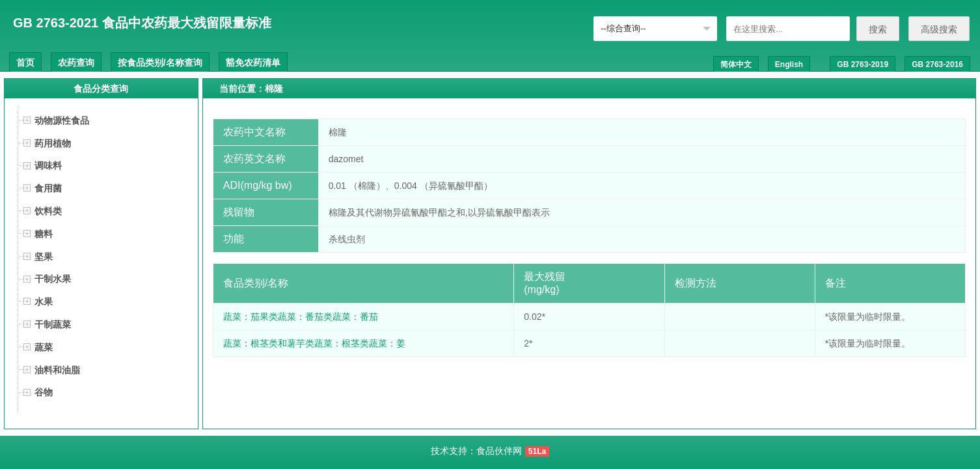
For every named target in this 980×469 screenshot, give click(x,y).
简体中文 (736, 64)
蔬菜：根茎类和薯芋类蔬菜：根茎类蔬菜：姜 (314, 343)
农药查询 (76, 63)
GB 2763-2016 (937, 64)
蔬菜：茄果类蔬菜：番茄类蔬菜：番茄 (301, 317)
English (789, 64)
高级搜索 (939, 29)
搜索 (878, 29)
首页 (25, 63)
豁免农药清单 (253, 63)
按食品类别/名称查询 (160, 63)
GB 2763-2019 (863, 64)
